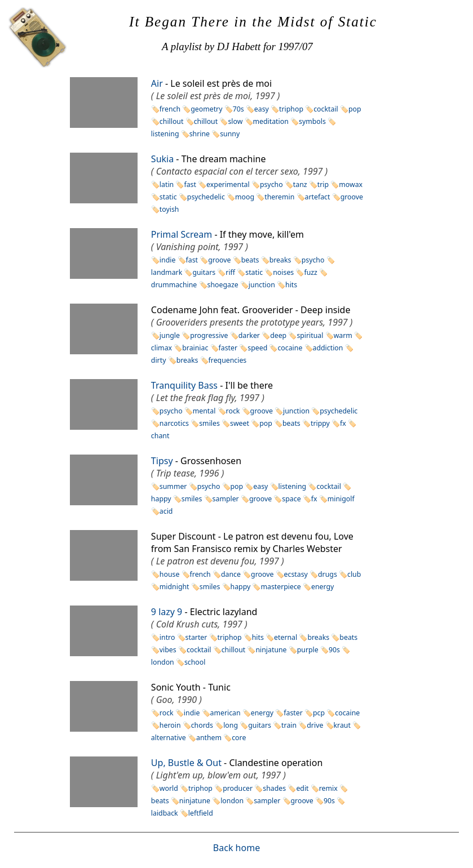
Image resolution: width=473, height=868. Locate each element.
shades (274, 788)
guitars (204, 272)
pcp (319, 713)
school (195, 662)
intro (167, 637)
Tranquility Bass (184, 385)
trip (323, 184)
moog (245, 197)
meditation (271, 121)
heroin (170, 725)
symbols (312, 121)
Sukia (162, 159)
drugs (328, 574)
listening (293, 486)
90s (334, 650)
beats (250, 260)
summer (173, 486)
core (239, 738)
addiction (328, 348)
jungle (170, 335)
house (170, 574)
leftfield (201, 813)
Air (157, 83)
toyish (169, 209)
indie (167, 260)
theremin (279, 197)
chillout (172, 121)
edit (302, 788)
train (289, 725)
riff (230, 272)
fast (190, 184)
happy (241, 587)
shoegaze (223, 285)
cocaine (290, 348)
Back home (236, 848)
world (169, 788)
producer (238, 788)
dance (231, 574)
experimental (228, 184)
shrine (200, 134)
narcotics (174, 423)
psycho (271, 184)
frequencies (228, 360)
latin (167, 184)
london (232, 801)
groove (352, 197)
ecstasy (296, 574)
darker (249, 335)
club (354, 574)
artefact (318, 197)
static (168, 197)
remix (328, 788)
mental (204, 411)
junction (262, 285)
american (226, 713)
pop (355, 109)
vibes (168, 650)
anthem (209, 738)
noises (283, 272)
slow (235, 121)
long (231, 725)
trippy (320, 423)
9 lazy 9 (167, 612)
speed (257, 348)
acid (166, 511)
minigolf (341, 499)
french (170, 109)
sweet (240, 423)
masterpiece (280, 587)
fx (343, 423)
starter (196, 637)
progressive (209, 335)
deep (278, 335)
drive (315, 725)
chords (202, 725)
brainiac (195, 348)
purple (308, 650)
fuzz (310, 272)
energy (322, 587)
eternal (286, 637)
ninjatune (271, 650)
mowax (351, 184)
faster (228, 348)
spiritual (310, 335)
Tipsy (162, 461)
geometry (206, 109)
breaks (280, 260)
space (291, 499)
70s (238, 109)
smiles (209, 423)
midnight (174, 587)
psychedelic (206, 197)
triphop (291, 109)
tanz (300, 184)
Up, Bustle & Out (186, 763)
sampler (226, 499)
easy (262, 109)
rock (233, 411)
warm (343, 335)
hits (291, 285)
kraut (342, 725)
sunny (230, 134)
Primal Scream (182, 234)
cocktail (326, 109)
